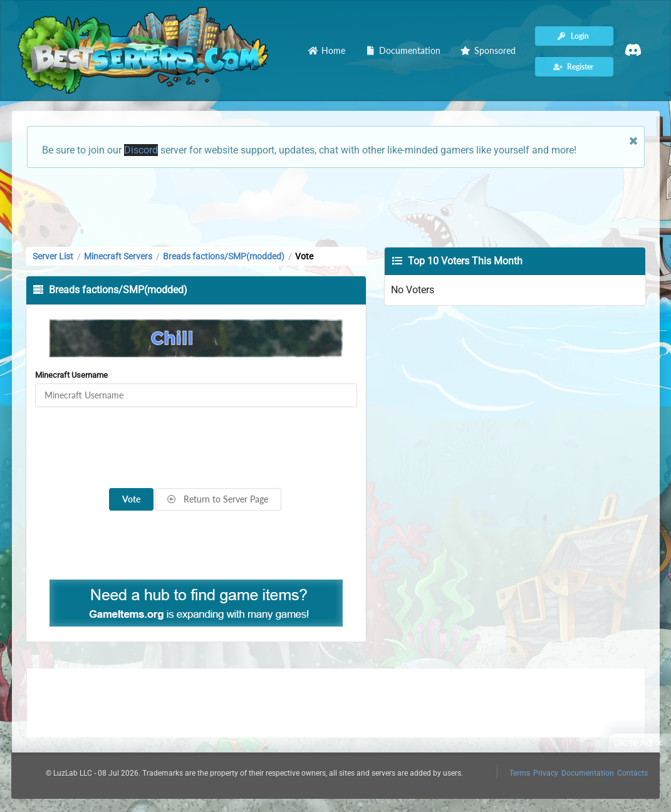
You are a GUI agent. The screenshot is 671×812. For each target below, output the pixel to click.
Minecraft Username (71, 375)
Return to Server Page (217, 499)
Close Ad (640, 743)
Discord (141, 150)
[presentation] (196, 448)
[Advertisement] (336, 206)
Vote (131, 499)
